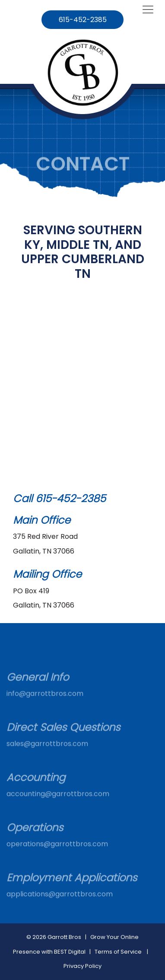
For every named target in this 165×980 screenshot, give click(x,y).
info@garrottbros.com (45, 701)
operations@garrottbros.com (57, 851)
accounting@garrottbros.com (58, 801)
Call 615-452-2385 (59, 498)
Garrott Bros (64, 937)
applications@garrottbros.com (60, 902)
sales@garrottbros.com (47, 751)
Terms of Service (118, 952)
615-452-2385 (83, 20)
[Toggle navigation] (148, 10)
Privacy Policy (82, 966)
